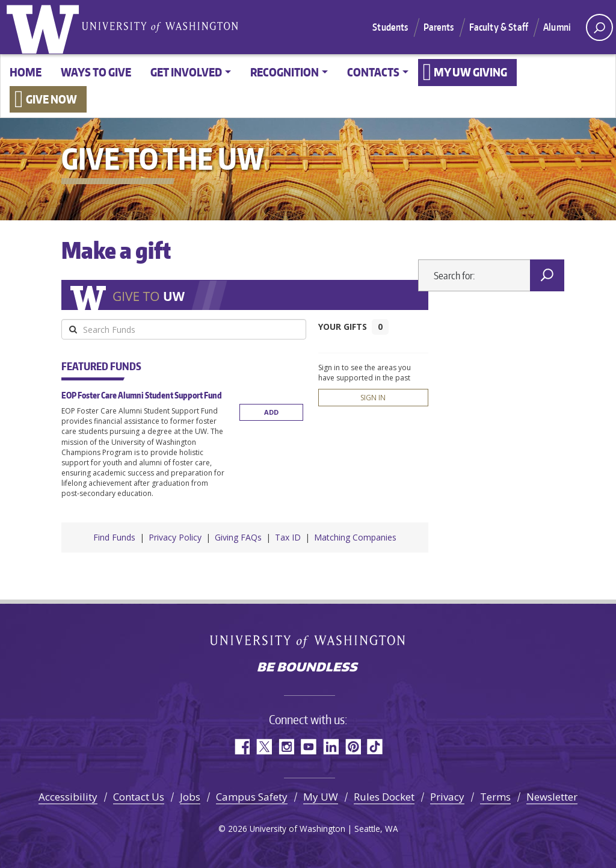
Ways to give (96, 72)
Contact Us (139, 797)
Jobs (190, 797)
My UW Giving (470, 72)
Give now (51, 99)
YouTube (308, 747)
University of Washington (45, 27)
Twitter (264, 747)
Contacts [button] (373, 72)
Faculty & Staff (499, 27)
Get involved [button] (186, 72)
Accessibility (68, 797)
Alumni (557, 27)
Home (26, 72)
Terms (495, 797)
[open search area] (599, 27)
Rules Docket (384, 797)
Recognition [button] (285, 72)
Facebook (242, 747)
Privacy (447, 797)
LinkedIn (331, 747)
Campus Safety (252, 797)
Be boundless (308, 668)
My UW (321, 797)
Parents (439, 27)
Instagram (286, 747)
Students (390, 27)
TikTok (375, 747)
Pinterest (353, 747)
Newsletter (552, 797)
